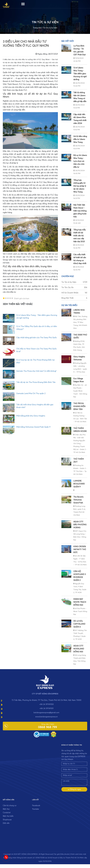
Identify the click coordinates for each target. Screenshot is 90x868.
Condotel (7, 813)
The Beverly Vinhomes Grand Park (78, 500)
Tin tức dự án (74, 288)
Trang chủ (37, 28)
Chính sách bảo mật (78, 854)
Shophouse (7, 820)
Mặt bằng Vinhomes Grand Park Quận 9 (33, 427)
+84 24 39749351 (46, 709)
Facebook (36, 806)
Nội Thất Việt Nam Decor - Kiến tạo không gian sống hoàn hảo (80, 211)
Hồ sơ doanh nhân (74, 293)
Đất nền (6, 823)
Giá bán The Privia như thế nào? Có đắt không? (36, 371)
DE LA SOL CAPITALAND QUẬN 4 (79, 624)
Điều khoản (65, 854)
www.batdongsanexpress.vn (46, 717)
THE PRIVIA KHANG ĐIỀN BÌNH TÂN (79, 406)
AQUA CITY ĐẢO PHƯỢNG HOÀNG (80, 525)
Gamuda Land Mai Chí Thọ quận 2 (31, 393)
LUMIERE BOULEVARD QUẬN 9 (79, 484)
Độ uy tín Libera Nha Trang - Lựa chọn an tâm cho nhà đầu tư (80, 161)
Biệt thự (6, 809)
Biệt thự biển (8, 816)
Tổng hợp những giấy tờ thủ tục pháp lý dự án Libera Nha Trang (80, 186)
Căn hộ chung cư (10, 806)
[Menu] (23, 4)
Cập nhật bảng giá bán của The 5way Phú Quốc (37, 338)
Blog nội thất (74, 298)
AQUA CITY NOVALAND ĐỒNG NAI (79, 649)
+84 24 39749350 (46, 704)
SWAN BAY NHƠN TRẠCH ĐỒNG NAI (80, 602)
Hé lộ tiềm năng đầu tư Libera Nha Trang (80, 139)
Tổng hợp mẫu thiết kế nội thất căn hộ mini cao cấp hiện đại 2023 (80, 236)
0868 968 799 (48, 727)
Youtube (36, 809)
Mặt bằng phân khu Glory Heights (31, 416)
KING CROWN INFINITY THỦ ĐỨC (80, 549)
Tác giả (57, 854)
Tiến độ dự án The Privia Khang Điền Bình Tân (36, 382)
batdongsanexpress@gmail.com (46, 713)
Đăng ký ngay (74, 789)
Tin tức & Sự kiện (50, 28)
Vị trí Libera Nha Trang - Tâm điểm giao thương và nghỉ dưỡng (80, 74)
